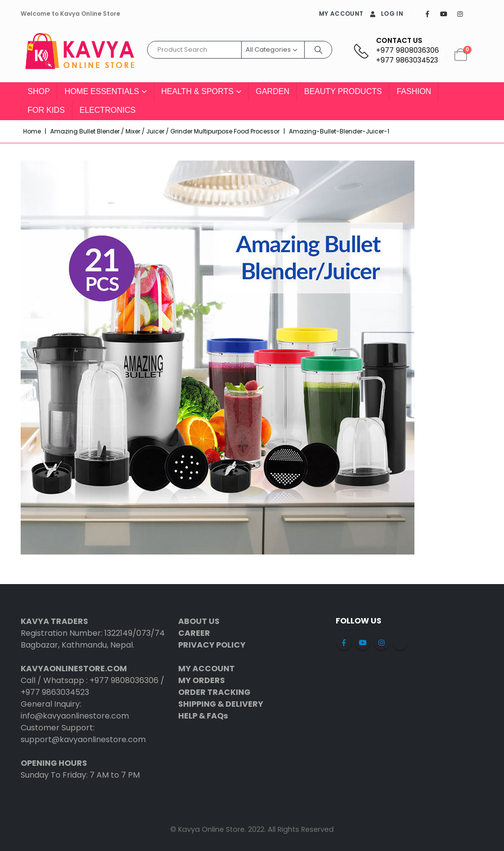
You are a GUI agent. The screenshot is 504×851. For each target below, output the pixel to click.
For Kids (46, 110)
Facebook (344, 643)
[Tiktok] (476, 14)
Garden (273, 91)
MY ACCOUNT (341, 14)
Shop (39, 91)
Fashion (414, 91)
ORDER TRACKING (214, 692)
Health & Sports (198, 91)
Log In (386, 14)
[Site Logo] (80, 55)
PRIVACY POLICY (212, 645)
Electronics (108, 110)
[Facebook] (427, 14)
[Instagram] (460, 14)
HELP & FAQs (203, 716)
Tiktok (400, 643)
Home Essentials (102, 91)
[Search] (318, 50)
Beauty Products (343, 91)
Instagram (381, 643)
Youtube (363, 643)
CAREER (194, 633)
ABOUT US (199, 621)
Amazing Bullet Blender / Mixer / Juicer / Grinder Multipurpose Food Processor (165, 131)
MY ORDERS (202, 680)
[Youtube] (443, 14)
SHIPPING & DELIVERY (221, 704)
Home (32, 131)
